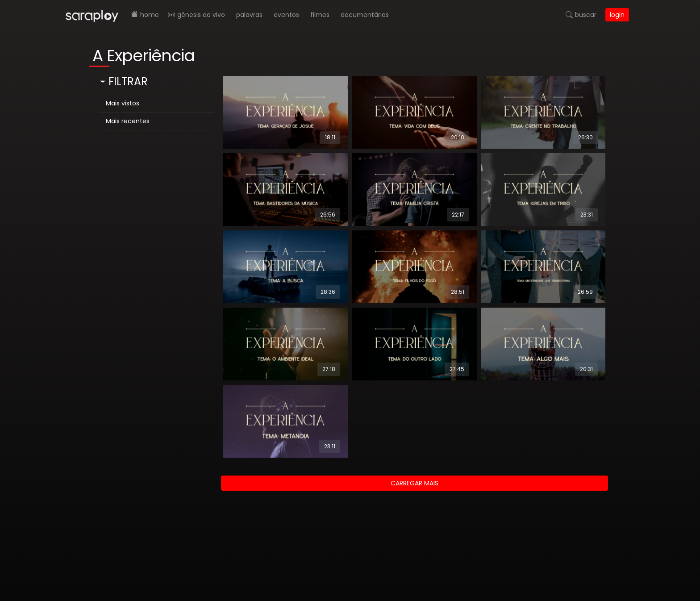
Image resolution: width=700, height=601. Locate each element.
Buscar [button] (586, 15)
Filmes (320, 15)
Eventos (286, 15)
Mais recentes (128, 121)
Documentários (365, 15)
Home (150, 15)
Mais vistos (123, 103)
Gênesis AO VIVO (201, 15)
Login (617, 15)
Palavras (249, 15)
